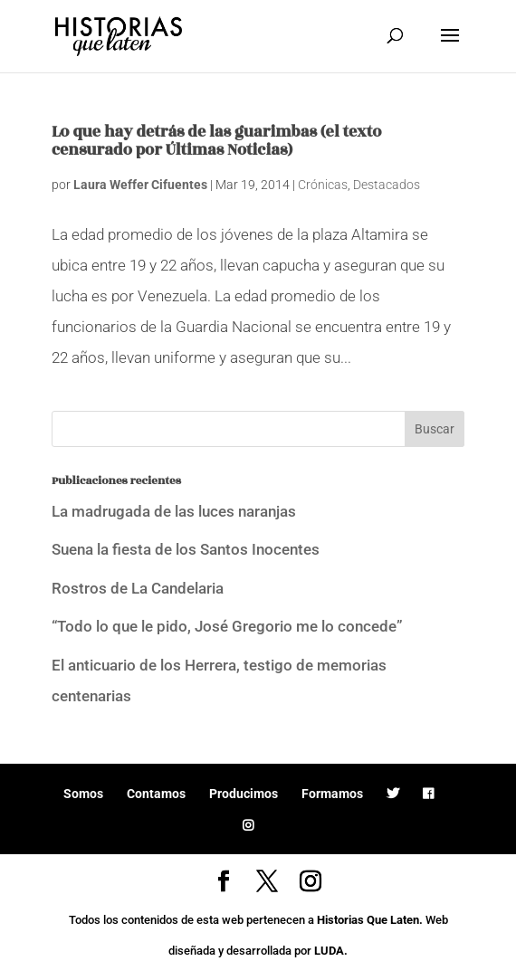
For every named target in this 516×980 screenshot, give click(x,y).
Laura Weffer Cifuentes (140, 185)
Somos (83, 794)
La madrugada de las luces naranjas (174, 511)
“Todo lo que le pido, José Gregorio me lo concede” (227, 626)
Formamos (332, 794)
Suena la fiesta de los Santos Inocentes (186, 549)
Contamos (156, 794)
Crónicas (323, 185)
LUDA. (331, 951)
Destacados (387, 185)
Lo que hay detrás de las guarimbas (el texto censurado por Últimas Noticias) (216, 141)
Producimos (244, 794)
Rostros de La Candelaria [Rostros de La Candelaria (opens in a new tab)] (138, 588)
